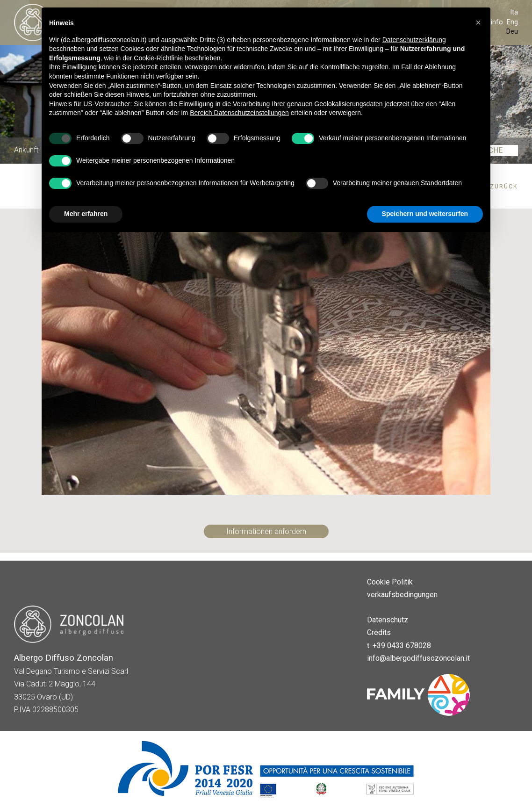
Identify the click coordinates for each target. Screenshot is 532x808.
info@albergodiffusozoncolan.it (418, 658)
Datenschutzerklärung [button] (414, 40)
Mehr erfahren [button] (86, 214)
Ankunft (26, 150)
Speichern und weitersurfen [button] (425, 214)
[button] (478, 22)
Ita (514, 12)
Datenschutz (388, 620)
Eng (512, 22)
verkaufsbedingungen (402, 595)
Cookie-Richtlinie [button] (158, 58)
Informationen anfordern (266, 531)
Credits (379, 632)
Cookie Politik (390, 582)
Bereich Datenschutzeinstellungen (239, 113)
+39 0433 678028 (402, 646)
